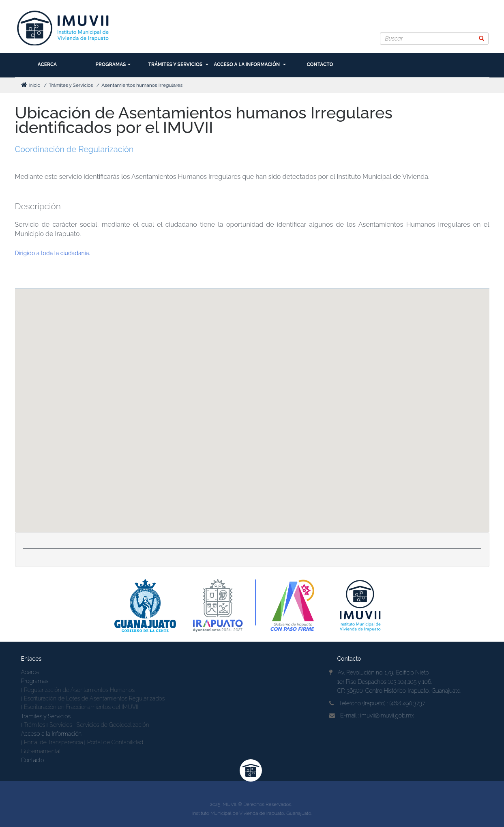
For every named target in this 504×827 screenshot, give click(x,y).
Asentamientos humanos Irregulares (142, 85)
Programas (113, 64)
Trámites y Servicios (179, 64)
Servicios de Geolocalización (113, 725)
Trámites (35, 725)
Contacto (320, 64)
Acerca (47, 64)
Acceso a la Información (250, 64)
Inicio (31, 85)
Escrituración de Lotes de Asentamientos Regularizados (94, 698)
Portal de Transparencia (54, 742)
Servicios (61, 725)
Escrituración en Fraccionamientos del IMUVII (81, 707)
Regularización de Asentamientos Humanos (79, 690)
